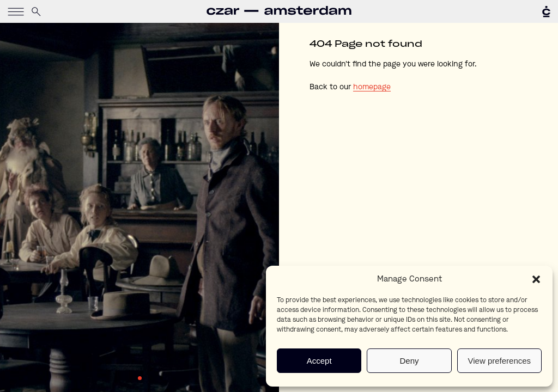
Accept (319, 361)
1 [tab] (140, 378)
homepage (372, 87)
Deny (409, 361)
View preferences (500, 361)
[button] (536, 279)
